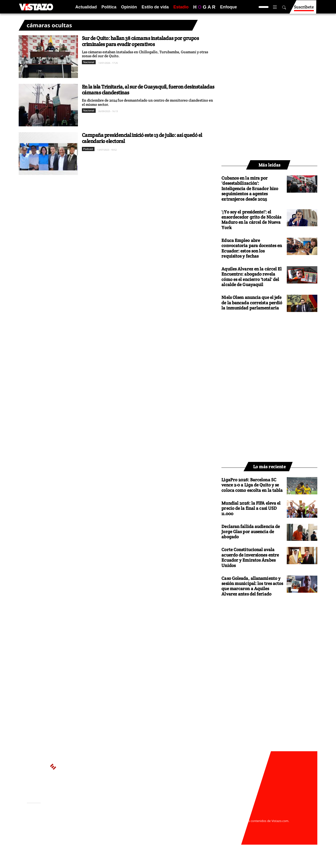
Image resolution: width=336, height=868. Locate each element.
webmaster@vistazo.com (222, 816)
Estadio (181, 7)
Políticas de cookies (131, 825)
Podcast (88, 149)
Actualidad (86, 7)
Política (109, 7)
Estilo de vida (155, 7)
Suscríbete (304, 9)
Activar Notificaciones (51, 823)
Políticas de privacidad (96, 825)
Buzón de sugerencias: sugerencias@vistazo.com (116, 834)
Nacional (89, 62)
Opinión (129, 7)
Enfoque (228, 7)
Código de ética (91, 830)
